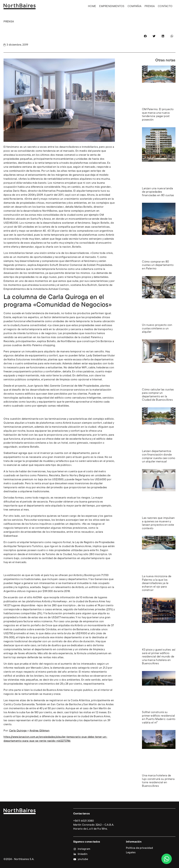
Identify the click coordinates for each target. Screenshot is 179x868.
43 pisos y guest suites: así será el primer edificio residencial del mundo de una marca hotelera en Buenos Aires (159, 657)
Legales (131, 853)
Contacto (165, 6)
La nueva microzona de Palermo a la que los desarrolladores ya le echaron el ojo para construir (157, 583)
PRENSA (9, 22)
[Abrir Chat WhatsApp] (167, 859)
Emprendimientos (112, 6)
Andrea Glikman (40, 731)
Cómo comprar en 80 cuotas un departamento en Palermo (158, 265)
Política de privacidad (139, 848)
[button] (145, 36)
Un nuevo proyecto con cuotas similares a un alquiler (157, 329)
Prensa (150, 6)
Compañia (134, 6)
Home (92, 6)
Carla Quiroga (18, 731)
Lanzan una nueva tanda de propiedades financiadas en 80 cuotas (158, 192)
